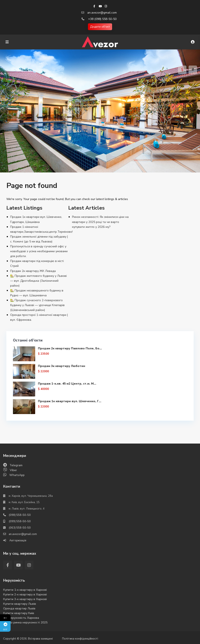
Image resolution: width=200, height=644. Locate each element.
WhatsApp (17, 475)
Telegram (16, 465)
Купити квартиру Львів (20, 604)
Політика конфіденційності (80, 639)
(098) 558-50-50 (20, 515)
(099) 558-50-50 (20, 521)
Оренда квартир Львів (19, 608)
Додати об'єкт (100, 27)
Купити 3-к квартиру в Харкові (25, 599)
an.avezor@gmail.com (102, 13)
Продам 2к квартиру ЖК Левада (33, 271)
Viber (13, 470)
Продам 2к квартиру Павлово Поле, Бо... (70, 348)
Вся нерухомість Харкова (21, 618)
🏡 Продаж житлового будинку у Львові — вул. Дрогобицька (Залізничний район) (38, 281)
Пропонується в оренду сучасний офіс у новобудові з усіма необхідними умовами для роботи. (39, 251)
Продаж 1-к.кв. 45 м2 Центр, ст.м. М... (67, 384)
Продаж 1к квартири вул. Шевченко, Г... (70, 401)
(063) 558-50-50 (20, 528)
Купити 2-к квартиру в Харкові (25, 594)
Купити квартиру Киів (19, 613)
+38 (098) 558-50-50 (102, 19)
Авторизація (17, 540)
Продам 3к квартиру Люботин (62, 366)
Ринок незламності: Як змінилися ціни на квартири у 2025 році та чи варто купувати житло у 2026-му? (100, 222)
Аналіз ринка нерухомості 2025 (25, 622)
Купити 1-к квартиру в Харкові (25, 590)
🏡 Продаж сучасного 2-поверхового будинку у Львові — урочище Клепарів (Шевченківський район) (37, 305)
